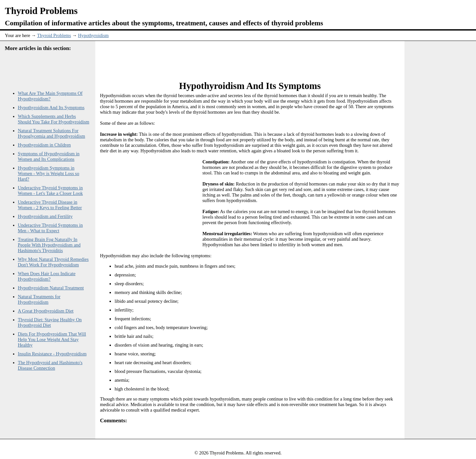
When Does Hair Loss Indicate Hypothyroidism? (47, 276)
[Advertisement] (250, 57)
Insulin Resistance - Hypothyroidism (52, 354)
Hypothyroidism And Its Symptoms (51, 108)
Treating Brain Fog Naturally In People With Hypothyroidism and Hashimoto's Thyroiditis (49, 245)
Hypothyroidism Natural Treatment (51, 288)
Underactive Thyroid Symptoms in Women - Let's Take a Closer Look (50, 191)
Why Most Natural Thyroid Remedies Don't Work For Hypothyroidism (53, 262)
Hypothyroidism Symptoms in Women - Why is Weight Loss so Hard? (49, 173)
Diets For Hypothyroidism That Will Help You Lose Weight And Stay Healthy (52, 339)
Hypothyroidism (93, 35)
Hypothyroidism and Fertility (45, 216)
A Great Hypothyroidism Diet (46, 311)
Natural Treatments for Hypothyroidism (39, 299)
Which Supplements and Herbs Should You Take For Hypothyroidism (54, 119)
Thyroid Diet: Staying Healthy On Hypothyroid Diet (50, 322)
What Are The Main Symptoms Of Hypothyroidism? (50, 96)
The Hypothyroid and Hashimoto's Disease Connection (50, 365)
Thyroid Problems (54, 35)
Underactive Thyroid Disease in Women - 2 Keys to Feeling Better (50, 205)
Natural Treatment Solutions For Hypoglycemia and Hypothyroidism (52, 133)
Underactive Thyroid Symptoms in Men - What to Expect (50, 228)
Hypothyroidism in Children (44, 145)
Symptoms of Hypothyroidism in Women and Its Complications (49, 156)
